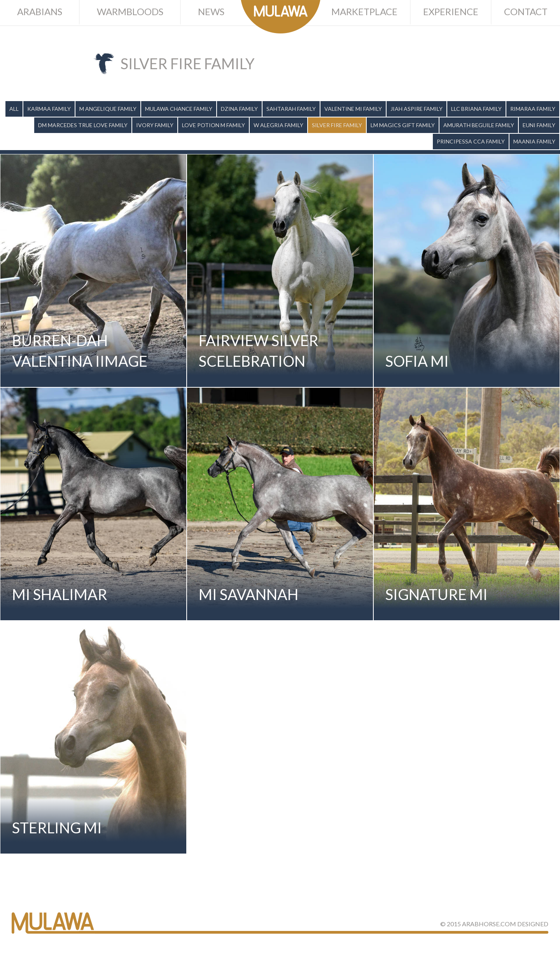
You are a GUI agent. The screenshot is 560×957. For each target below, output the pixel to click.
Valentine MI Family (353, 109)
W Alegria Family (278, 125)
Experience (451, 11)
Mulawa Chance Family (179, 109)
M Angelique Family (108, 109)
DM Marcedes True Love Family (83, 125)
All (14, 109)
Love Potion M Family (213, 125)
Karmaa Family (49, 109)
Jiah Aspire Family (416, 109)
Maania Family (534, 141)
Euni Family (539, 125)
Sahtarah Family (291, 109)
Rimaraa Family (533, 109)
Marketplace (364, 11)
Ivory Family (155, 125)
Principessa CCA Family (471, 141)
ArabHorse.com (489, 924)
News (211, 11)
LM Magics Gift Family (403, 125)
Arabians (40, 11)
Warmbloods (130, 11)
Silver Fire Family (337, 125)
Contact (526, 11)
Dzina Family (239, 109)
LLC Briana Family (476, 109)
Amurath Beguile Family (479, 125)
